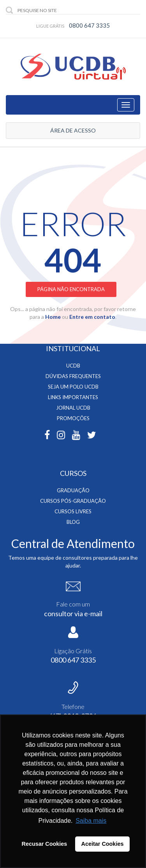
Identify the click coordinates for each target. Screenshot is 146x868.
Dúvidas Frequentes (73, 376)
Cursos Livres (73, 511)
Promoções (73, 418)
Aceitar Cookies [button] (103, 844)
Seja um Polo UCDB (73, 387)
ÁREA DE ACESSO (73, 130)
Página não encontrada (71, 289)
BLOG (73, 522)
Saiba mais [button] (91, 821)
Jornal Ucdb (73, 408)
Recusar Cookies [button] (45, 844)
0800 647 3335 (89, 25)
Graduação (73, 490)
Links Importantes (73, 397)
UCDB (73, 366)
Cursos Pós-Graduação (73, 501)
